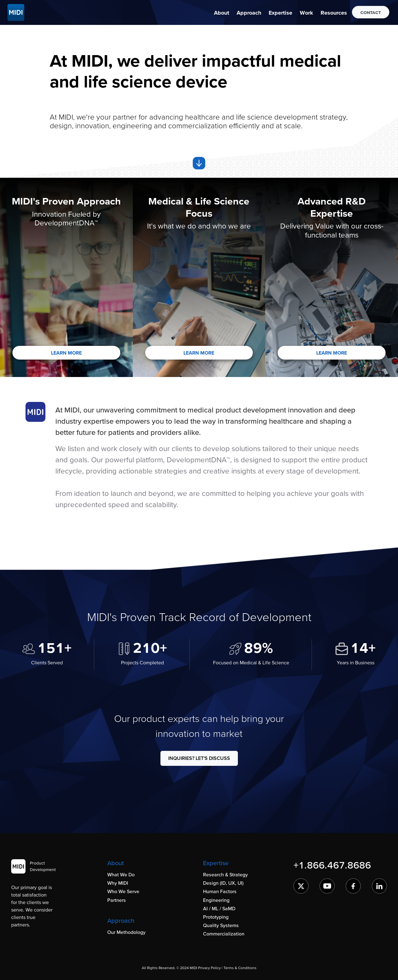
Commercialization (224, 934)
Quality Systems (221, 925)
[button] (222, 13)
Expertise (280, 13)
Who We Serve (123, 891)
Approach (249, 13)
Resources (334, 13)
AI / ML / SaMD (219, 908)
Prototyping (216, 917)
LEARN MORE (66, 353)
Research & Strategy (225, 874)
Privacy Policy (209, 968)
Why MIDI (118, 883)
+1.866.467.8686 (332, 865)
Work (306, 13)
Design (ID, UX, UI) (223, 883)
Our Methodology (126, 932)
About (222, 13)
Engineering (216, 900)
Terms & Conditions (240, 968)
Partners (117, 900)
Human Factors (220, 891)
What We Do (121, 874)
